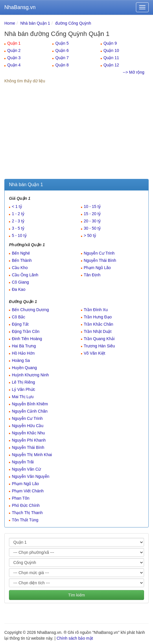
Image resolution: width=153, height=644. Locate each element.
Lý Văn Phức (24, 389)
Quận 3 (14, 58)
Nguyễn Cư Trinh (99, 253)
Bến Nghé (21, 253)
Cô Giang (20, 282)
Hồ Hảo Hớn (23, 353)
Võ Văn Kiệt (95, 353)
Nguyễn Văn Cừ (26, 469)
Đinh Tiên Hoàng (27, 339)
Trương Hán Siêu (99, 346)
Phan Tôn (21, 498)
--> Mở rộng (134, 72)
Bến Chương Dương (30, 310)
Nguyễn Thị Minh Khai (32, 455)
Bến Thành (22, 260)
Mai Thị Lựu (23, 397)
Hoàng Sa (21, 360)
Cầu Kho (20, 268)
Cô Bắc (19, 317)
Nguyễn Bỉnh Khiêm (30, 404)
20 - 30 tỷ (92, 221)
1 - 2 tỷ (18, 214)
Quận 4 (14, 65)
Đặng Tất (20, 324)
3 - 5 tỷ (18, 228)
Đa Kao (19, 289)
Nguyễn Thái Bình (100, 260)
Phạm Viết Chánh (28, 491)
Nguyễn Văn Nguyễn (31, 476)
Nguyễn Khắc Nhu (28, 433)
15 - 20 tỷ (92, 214)
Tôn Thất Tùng (25, 520)
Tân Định (92, 275)
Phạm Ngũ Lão (97, 268)
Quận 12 (111, 65)
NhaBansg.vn (20, 7)
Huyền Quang (24, 368)
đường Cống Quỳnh (73, 23)
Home (10, 23)
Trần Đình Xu (96, 310)
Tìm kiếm (77, 595)
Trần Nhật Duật (98, 331)
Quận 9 (110, 43)
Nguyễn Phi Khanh (29, 440)
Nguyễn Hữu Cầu (28, 426)
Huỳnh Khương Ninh (30, 375)
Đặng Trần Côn (26, 331)
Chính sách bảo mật (75, 638)
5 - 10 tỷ (19, 235)
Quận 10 (111, 50)
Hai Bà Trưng (24, 346)
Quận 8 (62, 65)
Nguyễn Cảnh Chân (30, 411)
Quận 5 (62, 43)
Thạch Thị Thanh (27, 513)
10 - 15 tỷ (92, 206)
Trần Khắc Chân (99, 324)
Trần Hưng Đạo (98, 317)
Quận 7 (62, 58)
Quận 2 (14, 50)
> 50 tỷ (90, 235)
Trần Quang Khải (99, 339)
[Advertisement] (76, 135)
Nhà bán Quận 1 (35, 23)
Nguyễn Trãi (23, 462)
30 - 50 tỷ (92, 228)
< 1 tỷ (17, 206)
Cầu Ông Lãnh (25, 275)
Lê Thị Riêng (23, 382)
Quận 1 (14, 43)
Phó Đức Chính (26, 505)
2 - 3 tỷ (18, 221)
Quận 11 (111, 58)
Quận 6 (62, 50)
